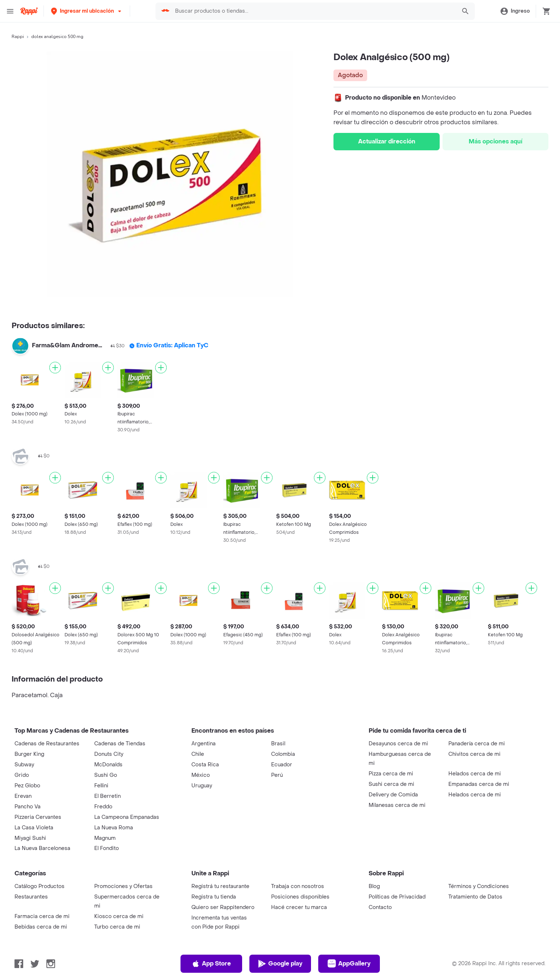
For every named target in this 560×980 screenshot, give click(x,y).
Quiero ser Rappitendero (223, 907)
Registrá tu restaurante (220, 886)
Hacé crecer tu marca (299, 907)
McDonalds (108, 765)
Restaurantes (31, 897)
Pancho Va (28, 807)
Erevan (23, 796)
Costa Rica (205, 765)
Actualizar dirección (387, 141)
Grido (22, 775)
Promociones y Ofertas (123, 886)
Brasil (278, 744)
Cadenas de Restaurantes (47, 744)
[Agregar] (55, 368)
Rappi (18, 37)
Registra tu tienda (214, 897)
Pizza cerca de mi (391, 774)
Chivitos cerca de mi (474, 754)
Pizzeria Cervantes (38, 817)
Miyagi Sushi (30, 838)
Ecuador (282, 765)
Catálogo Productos (40, 886)
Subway (24, 765)
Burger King (29, 754)
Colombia (283, 754)
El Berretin (107, 796)
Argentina (204, 744)
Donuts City (109, 754)
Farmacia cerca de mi (42, 916)
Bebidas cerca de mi (41, 927)
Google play (280, 964)
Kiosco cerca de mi (119, 916)
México (201, 775)
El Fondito (107, 848)
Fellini (101, 786)
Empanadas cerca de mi (479, 784)
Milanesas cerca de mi (397, 805)
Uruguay (202, 786)
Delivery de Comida (393, 795)
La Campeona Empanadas (127, 817)
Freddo (103, 807)
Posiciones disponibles (300, 897)
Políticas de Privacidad (397, 897)
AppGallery (349, 964)
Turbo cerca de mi (117, 927)
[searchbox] (313, 11)
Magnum (105, 838)
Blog (374, 886)
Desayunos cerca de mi (398, 744)
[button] (87, 11)
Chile (198, 754)
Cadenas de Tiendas (120, 744)
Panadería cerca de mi (477, 744)
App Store (211, 964)
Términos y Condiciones (479, 886)
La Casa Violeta (34, 828)
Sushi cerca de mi (391, 784)
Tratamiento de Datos (475, 897)
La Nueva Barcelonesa (42, 848)
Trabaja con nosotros (298, 886)
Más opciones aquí (495, 141)
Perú (277, 775)
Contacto (380, 907)
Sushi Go (106, 775)
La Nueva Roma (114, 828)
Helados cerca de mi (475, 774)
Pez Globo (27, 786)
